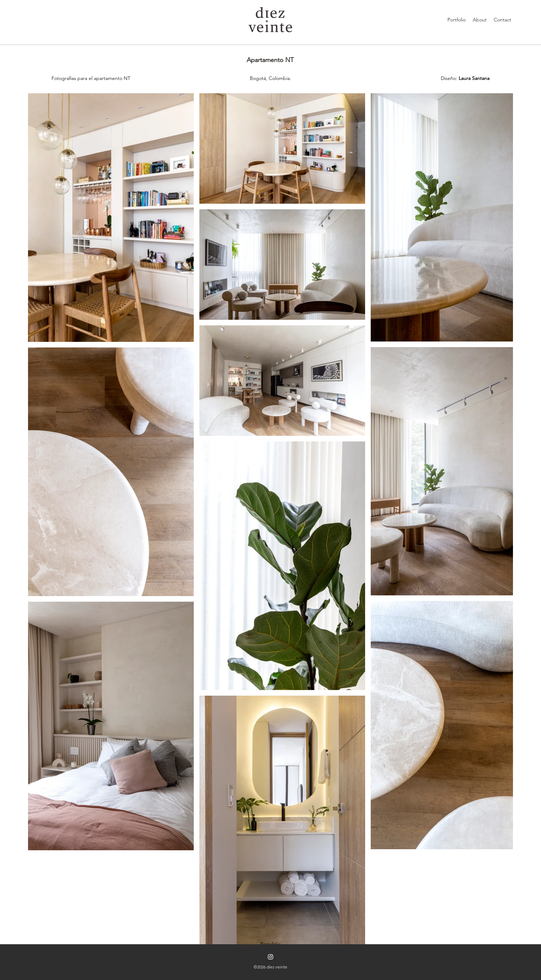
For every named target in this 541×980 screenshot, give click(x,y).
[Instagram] (270, 957)
